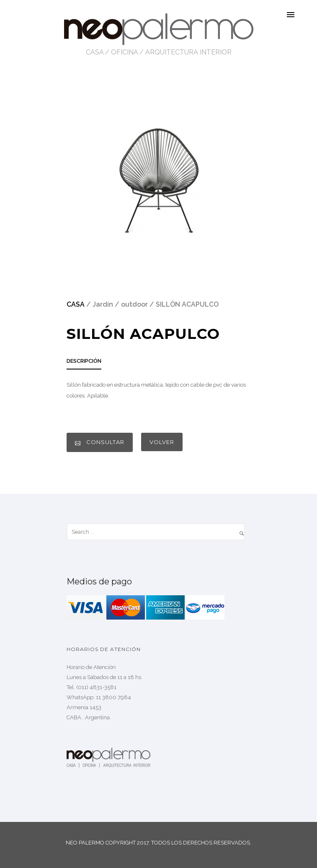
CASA (95, 52)
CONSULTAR (100, 442)
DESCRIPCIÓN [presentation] (84, 361)
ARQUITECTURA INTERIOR (188, 52)
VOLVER (162, 442)
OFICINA (125, 52)
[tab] (84, 363)
